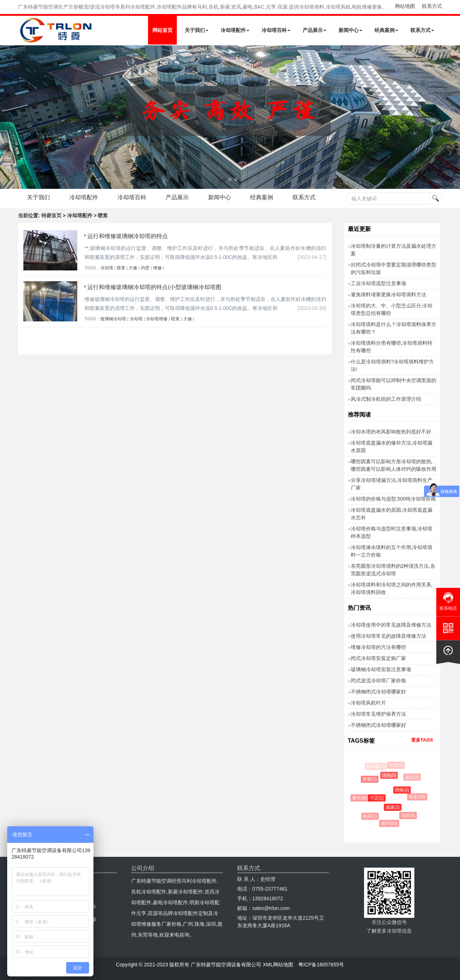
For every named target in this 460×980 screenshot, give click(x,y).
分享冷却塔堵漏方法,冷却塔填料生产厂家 (392, 484)
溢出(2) (413, 777)
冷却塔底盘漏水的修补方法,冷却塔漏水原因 (392, 447)
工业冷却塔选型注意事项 (378, 283)
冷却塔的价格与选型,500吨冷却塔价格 (393, 499)
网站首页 (162, 30)
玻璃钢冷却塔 (113, 319)
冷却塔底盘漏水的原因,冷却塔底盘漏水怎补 (392, 514)
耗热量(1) (376, 766)
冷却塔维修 (157, 319)
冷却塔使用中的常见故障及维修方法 (391, 625)
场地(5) (390, 775)
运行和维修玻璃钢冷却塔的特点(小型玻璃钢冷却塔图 (154, 287)
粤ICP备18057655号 (321, 965)
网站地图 (405, 6)
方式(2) (396, 765)
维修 (157, 268)
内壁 (145, 268)
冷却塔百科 (276, 30)
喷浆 (121, 268)
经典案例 (386, 30)
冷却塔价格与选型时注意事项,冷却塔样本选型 (392, 532)
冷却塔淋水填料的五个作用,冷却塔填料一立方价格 (392, 551)
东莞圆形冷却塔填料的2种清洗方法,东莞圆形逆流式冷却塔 (393, 570)
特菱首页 (51, 215)
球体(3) (403, 790)
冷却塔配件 (235, 30)
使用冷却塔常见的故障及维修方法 (388, 636)
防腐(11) (361, 780)
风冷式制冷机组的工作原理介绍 (386, 399)
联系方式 (432, 6)
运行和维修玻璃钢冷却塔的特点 (128, 236)
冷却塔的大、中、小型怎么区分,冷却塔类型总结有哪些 (392, 309)
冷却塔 (107, 268)
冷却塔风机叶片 (368, 703)
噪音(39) (418, 797)
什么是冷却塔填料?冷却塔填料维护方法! (392, 365)
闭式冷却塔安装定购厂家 (378, 658)
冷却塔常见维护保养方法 (378, 714)
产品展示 (314, 30)
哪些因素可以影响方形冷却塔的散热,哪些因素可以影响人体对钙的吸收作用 (394, 465)
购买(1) (371, 816)
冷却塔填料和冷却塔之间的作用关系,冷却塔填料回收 (392, 588)
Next (7, 117)
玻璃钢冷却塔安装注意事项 (381, 669)
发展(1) (371, 779)
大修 (133, 268)
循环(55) (390, 823)
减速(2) (394, 807)
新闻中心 (350, 30)
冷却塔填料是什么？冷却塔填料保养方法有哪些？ (394, 328)
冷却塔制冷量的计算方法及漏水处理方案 (394, 250)
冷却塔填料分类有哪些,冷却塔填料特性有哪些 (392, 347)
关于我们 (197, 30)
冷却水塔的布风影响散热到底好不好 (391, 432)
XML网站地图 (278, 965)
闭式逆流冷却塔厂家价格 (378, 681)
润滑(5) (409, 816)
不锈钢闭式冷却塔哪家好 (378, 692)
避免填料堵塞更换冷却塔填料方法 (388, 294)
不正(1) (378, 798)
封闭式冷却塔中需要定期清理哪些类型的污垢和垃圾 (394, 268)
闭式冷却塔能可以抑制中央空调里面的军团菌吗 (394, 384)
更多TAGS (422, 740)
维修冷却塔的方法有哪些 (378, 647)
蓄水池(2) (362, 798)
